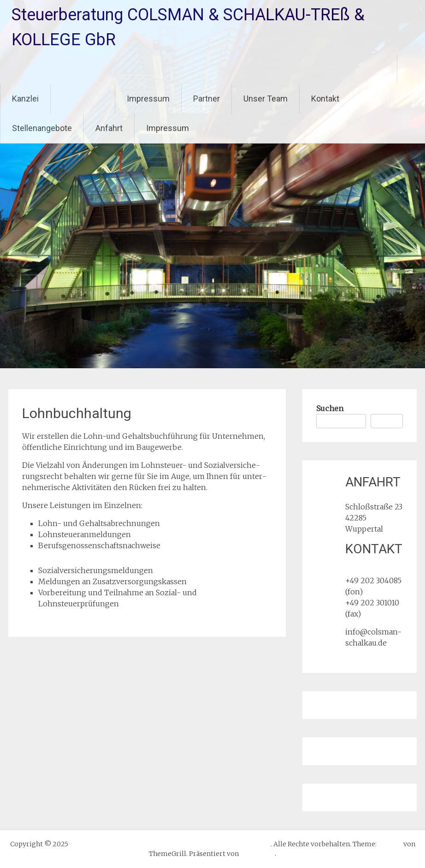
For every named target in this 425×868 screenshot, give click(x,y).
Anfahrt (109, 128)
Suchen (330, 408)
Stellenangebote (42, 128)
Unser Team (266, 99)
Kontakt (325, 99)
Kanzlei (25, 99)
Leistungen (83, 99)
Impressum (148, 99)
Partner (207, 99)
